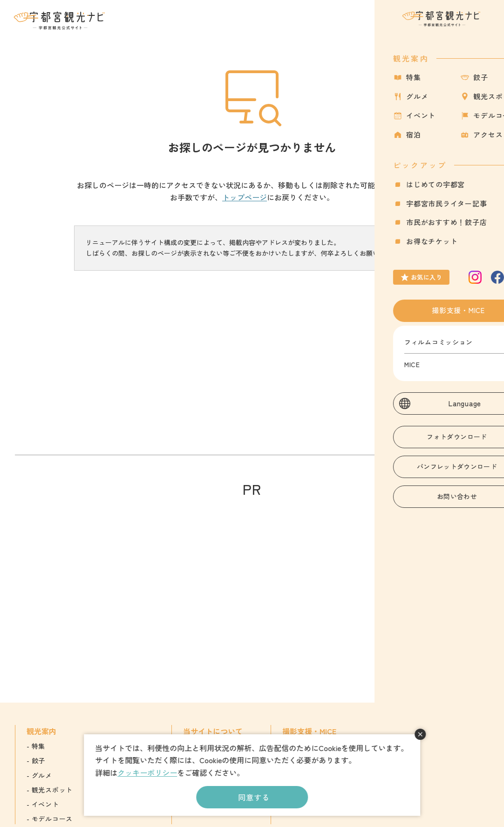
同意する (254, 797)
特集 (38, 746)
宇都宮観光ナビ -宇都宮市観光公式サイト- (60, 21)
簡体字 (426, 760)
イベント (45, 804)
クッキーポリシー (147, 772)
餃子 (38, 760)
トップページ (245, 197)
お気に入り (444, 26)
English (427, 746)
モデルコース (52, 819)
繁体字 (426, 775)
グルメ (42, 775)
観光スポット (52, 790)
